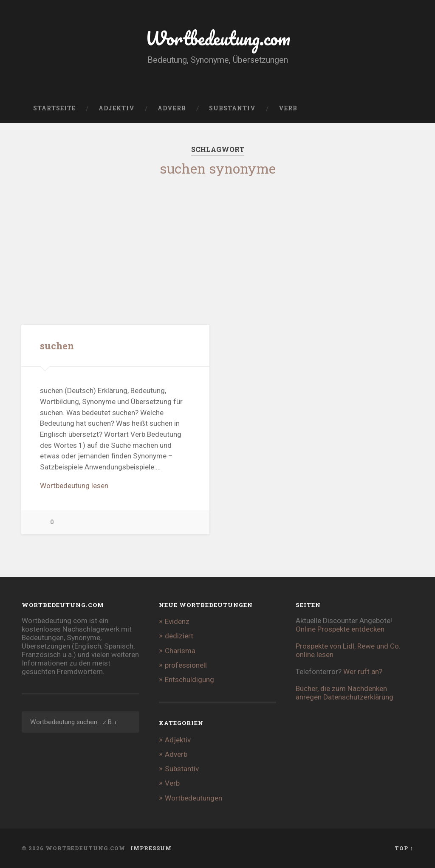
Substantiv (232, 108)
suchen (57, 346)
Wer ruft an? (363, 671)
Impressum (151, 848)
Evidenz (177, 621)
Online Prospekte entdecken (340, 629)
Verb (288, 108)
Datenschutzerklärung (358, 697)
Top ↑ (404, 848)
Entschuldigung (189, 680)
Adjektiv (117, 108)
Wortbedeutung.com (218, 38)
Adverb (172, 108)
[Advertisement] (217, 244)
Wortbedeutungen (193, 798)
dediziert (179, 636)
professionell (186, 665)
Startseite (54, 108)
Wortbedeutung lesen (74, 486)
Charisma (180, 651)
